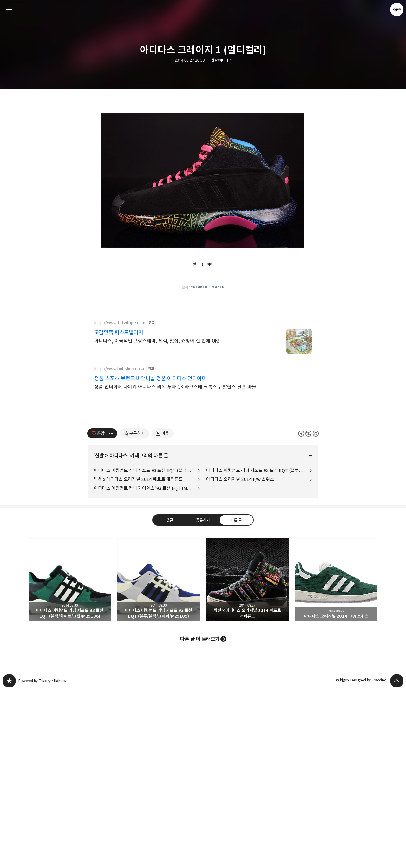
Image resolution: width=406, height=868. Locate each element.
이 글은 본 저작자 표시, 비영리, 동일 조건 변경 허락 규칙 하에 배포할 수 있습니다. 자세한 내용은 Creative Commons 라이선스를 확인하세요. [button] (308, 611)
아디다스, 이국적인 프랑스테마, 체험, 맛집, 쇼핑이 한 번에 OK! (157, 519)
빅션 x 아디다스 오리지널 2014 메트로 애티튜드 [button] (247, 757)
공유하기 (203, 697)
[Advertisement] (203, 140)
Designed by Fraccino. (369, 858)
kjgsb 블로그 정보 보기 (397, 10)
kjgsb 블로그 (9, 858)
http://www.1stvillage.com (120, 500)
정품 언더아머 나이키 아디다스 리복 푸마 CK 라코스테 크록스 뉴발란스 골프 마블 (175, 565)
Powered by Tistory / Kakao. (42, 858)
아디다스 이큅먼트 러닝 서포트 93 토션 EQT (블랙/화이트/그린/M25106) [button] (70, 757)
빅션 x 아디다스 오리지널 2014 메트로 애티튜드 (138, 657)
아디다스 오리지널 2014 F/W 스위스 (240, 657)
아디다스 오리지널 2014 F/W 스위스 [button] (336, 757)
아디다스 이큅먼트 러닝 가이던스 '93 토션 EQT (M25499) (147, 666)
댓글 (170, 697)
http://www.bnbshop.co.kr (119, 546)
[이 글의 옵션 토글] (112, 611)
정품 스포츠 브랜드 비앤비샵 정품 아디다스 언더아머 (150, 556)
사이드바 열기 (9, 10)
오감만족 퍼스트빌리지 (119, 510)
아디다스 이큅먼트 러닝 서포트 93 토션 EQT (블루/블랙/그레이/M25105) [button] (159, 757)
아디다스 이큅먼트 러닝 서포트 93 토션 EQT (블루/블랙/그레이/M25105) (259, 648)
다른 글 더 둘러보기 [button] (200, 817)
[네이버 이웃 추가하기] (163, 611)
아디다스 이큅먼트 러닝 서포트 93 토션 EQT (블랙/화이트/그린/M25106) (147, 648)
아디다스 (118, 633)
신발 (99, 633)
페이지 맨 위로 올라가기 (397, 858)
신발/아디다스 (221, 60)
